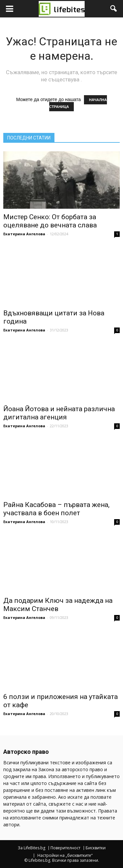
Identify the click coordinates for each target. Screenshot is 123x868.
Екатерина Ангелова (24, 234)
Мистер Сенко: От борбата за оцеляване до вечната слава (50, 221)
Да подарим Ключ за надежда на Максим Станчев (58, 605)
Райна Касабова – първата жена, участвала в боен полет (56, 509)
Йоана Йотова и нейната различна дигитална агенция (59, 413)
